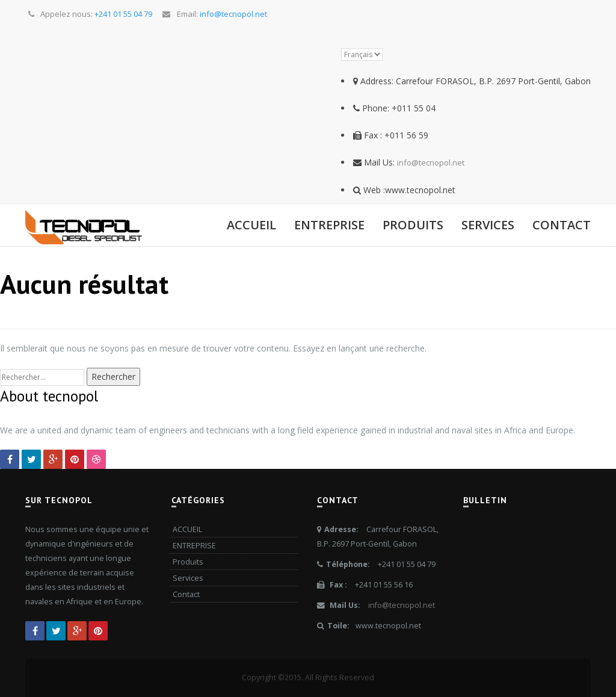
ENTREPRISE (329, 225)
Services (488, 225)
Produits (413, 225)
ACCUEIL (251, 225)
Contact (562, 225)
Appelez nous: (90, 14)
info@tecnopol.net (431, 163)
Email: (214, 14)
